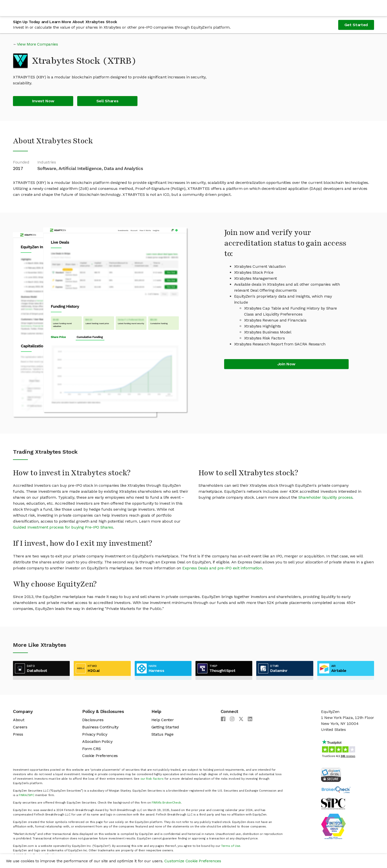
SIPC (31, 795)
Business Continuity (100, 727)
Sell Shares (107, 101)
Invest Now (43, 101)
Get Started (356, 25)
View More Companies (37, 44)
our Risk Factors (152, 779)
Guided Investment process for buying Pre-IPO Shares (63, 527)
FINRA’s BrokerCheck (166, 803)
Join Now (286, 364)
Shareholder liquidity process (325, 497)
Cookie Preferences (100, 756)
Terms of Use (231, 846)
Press (18, 734)
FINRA (23, 795)
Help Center (162, 720)
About (19, 720)
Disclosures (93, 720)
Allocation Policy (97, 741)
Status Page (162, 734)
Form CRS (91, 749)
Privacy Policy (95, 734)
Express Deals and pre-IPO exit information (222, 568)
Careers (20, 727)
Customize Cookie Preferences (193, 861)
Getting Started (165, 727)
